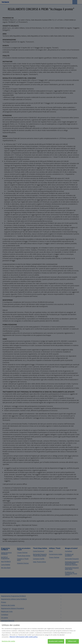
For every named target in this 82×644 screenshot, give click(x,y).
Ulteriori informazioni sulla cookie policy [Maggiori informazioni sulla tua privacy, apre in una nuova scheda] (23, 638)
